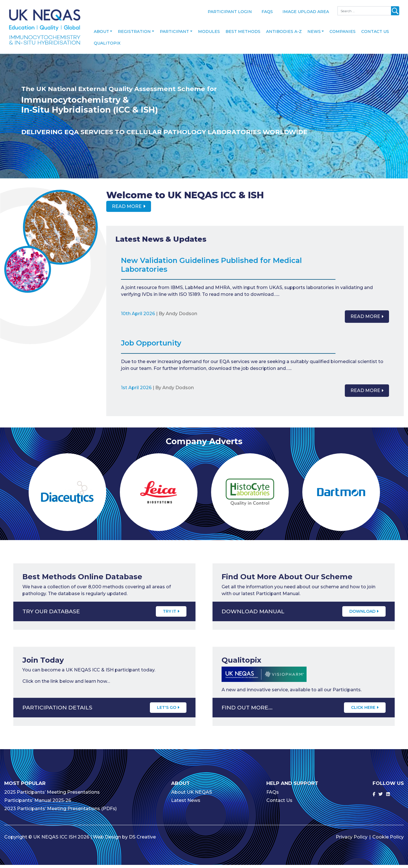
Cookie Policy (388, 840)
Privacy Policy (352, 840)
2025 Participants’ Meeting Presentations (52, 795)
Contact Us (375, 34)
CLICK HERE (365, 711)
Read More (127, 209)
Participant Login (230, 12)
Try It (171, 614)
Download (364, 614)
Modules (209, 34)
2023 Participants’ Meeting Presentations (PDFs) (60, 812)
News (314, 34)
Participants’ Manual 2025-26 (38, 803)
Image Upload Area (306, 12)
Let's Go (168, 711)
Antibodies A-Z (284, 34)
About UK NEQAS (192, 795)
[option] (204, 119)
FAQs (267, 12)
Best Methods (243, 34)
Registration (134, 34)
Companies (343, 34)
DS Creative (142, 840)
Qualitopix (107, 46)
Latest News (186, 803)
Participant (174, 34)
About (101, 34)
